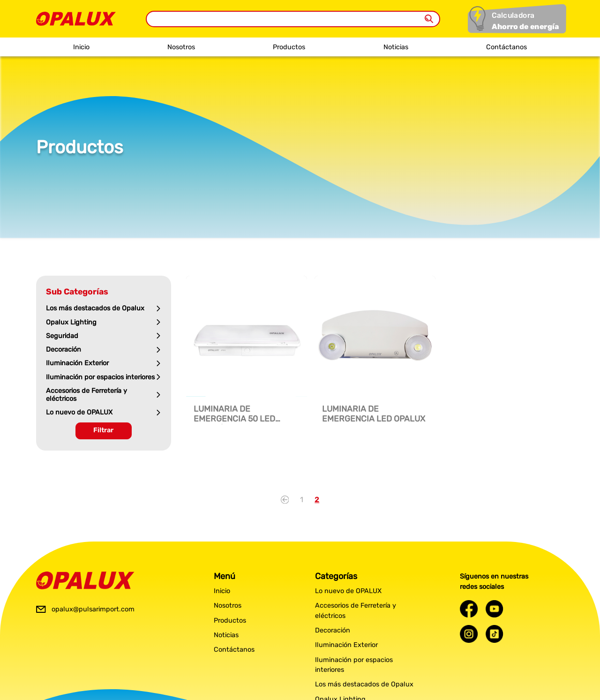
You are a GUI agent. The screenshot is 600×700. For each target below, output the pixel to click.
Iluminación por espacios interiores (354, 665)
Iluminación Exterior (346, 645)
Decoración (333, 630)
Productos (289, 47)
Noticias (396, 47)
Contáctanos (506, 47)
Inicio (81, 47)
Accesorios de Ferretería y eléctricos (356, 611)
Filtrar (103, 430)
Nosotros (181, 47)
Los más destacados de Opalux (364, 684)
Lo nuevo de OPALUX (348, 591)
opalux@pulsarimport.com (93, 609)
